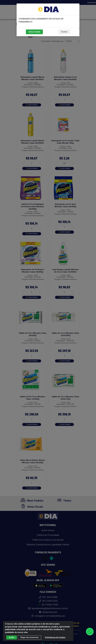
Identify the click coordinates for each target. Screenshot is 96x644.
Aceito (12, 637)
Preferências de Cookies (55, 637)
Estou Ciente (34, 32)
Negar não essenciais (30, 637)
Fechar (64, 32)
